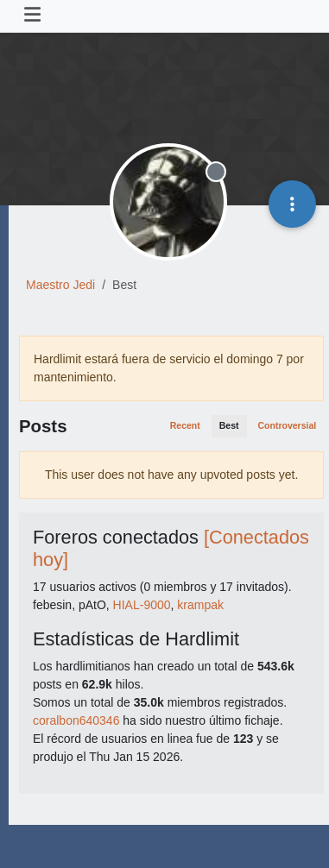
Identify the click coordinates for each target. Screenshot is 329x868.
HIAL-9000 (142, 605)
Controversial (288, 425)
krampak (200, 605)
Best (229, 425)
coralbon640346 (76, 720)
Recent (185, 425)
